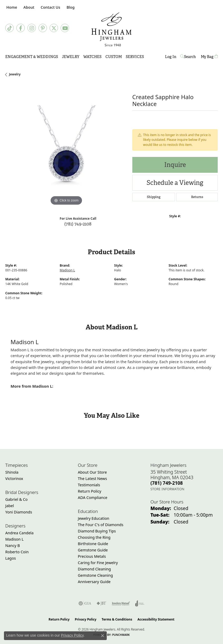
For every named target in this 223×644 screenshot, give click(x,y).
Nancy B (13, 546)
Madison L (67, 270)
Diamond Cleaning (94, 569)
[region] (66, 146)
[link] (11, 7)
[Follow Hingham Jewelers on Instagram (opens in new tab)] (32, 28)
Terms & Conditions (117, 619)
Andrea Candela (19, 533)
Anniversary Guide (94, 582)
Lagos (11, 558)
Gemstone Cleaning (95, 575)
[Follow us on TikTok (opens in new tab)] (9, 28)
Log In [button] (171, 58)
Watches (92, 57)
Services (135, 57)
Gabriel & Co (16, 499)
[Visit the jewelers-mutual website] (121, 603)
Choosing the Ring (94, 537)
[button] (28, 7)
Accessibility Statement (156, 619)
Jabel (10, 506)
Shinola (12, 472)
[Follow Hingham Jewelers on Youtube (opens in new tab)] (65, 28)
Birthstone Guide (93, 544)
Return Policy (89, 491)
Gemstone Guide (93, 550)
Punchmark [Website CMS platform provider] (121, 635)
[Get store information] (168, 489)
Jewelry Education (93, 518)
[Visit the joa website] (140, 603)
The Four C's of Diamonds (101, 525)
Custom (114, 57)
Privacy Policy (86, 619)
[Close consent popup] (103, 636)
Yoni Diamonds (19, 512)
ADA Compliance (93, 498)
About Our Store (92, 472)
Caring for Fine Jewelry (98, 563)
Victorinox (14, 479)
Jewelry (71, 57)
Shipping (154, 197)
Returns (197, 197)
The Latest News (92, 479)
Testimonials (89, 485)
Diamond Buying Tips (97, 531)
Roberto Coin (17, 552)
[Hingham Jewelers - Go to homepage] (112, 29)
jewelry (15, 74)
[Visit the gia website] (85, 603)
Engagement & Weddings (32, 57)
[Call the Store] (167, 483)
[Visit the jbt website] (101, 603)
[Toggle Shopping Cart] (209, 57)
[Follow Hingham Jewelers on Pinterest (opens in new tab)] (43, 28)
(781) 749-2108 (78, 224)
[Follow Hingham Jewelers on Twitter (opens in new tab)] (54, 28)
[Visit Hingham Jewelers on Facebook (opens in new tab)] (21, 28)
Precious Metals (92, 556)
